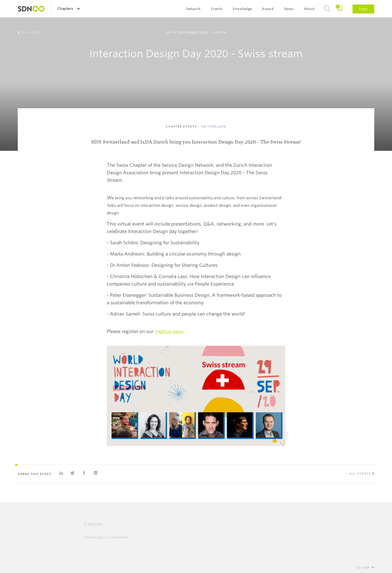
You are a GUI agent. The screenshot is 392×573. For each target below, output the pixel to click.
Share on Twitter (72, 473)
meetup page (169, 331)
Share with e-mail (95, 473)
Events (217, 9)
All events (32, 32)
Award (268, 9)
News (289, 9)
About (309, 9)
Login (363, 9)
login (101, 537)
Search (327, 9)
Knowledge (242, 9)
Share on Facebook (84, 473)
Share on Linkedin (61, 473)
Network (193, 9)
